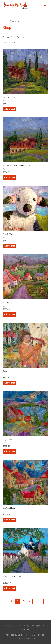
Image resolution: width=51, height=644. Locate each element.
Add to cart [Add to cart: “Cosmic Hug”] (10, 246)
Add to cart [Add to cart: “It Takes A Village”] (10, 314)
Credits (26, 629)
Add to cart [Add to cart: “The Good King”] (10, 520)
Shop (12, 21)
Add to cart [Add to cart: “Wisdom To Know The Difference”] (10, 177)
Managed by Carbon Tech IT (19, 635)
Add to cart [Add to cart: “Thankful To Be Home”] (10, 588)
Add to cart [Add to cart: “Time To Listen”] (10, 109)
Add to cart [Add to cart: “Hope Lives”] (10, 451)
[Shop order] (17, 43)
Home (5, 21)
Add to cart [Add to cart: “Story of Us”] (10, 383)
